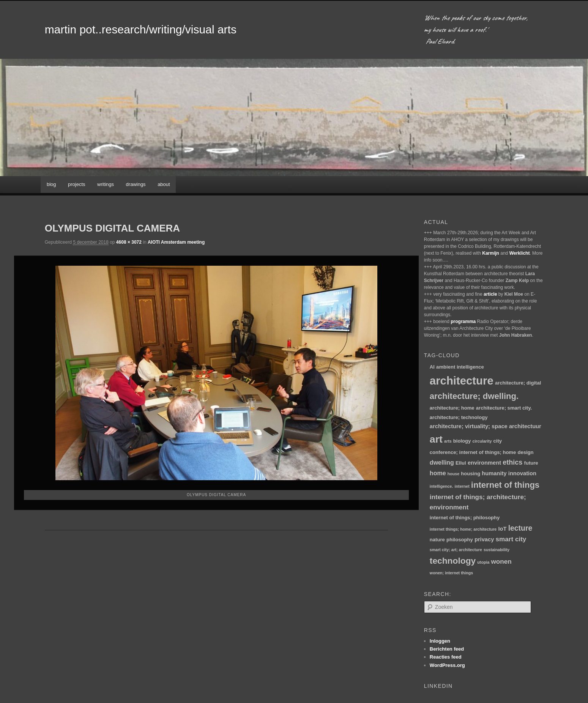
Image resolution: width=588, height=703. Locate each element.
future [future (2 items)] (531, 463)
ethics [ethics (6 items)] (512, 462)
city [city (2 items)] (498, 441)
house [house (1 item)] (453, 474)
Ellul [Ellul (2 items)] (461, 463)
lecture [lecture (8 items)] (520, 528)
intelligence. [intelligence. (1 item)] (441, 486)
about (164, 184)
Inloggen (440, 641)
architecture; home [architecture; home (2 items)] (452, 408)
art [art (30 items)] (436, 439)
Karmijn (491, 253)
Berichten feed (447, 649)
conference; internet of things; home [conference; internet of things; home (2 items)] (473, 452)
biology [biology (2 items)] (462, 441)
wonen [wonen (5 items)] (501, 562)
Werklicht (520, 253)
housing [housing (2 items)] (471, 474)
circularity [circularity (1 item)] (482, 441)
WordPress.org (447, 665)
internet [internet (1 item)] (462, 486)
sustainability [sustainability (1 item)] (497, 550)
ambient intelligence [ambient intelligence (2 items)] (460, 367)
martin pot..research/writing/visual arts (141, 29)
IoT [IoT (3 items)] (502, 529)
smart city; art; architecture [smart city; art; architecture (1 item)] (456, 550)
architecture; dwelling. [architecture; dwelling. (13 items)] (474, 396)
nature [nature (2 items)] (437, 540)
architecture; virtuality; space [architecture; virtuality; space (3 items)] (469, 426)
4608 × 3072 (129, 242)
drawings (136, 184)
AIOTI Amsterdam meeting (176, 242)
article (490, 294)
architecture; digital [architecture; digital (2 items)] (518, 383)
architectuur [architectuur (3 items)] (525, 426)
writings (106, 184)
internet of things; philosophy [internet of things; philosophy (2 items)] (465, 518)
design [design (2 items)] (525, 452)
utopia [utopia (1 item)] (483, 562)
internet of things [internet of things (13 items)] (505, 485)
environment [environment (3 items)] (484, 463)
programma (463, 322)
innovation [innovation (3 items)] (522, 473)
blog (51, 184)
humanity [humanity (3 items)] (494, 473)
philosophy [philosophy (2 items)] (460, 540)
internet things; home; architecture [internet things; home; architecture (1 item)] (463, 529)
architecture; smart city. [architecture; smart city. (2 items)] (504, 408)
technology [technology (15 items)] (453, 561)
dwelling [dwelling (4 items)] (442, 462)
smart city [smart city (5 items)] (511, 539)
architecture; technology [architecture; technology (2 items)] (459, 417)
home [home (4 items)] (438, 473)
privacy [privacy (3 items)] (484, 539)
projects (77, 184)
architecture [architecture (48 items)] (462, 381)
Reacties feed (446, 657)
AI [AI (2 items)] (432, 367)
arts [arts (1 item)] (448, 441)
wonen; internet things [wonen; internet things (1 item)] (451, 573)
